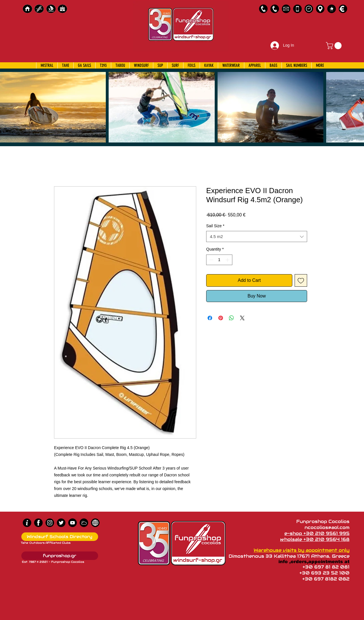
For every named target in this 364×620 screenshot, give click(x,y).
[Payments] (343, 9)
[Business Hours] (309, 9)
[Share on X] (242, 318)
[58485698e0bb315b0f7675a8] (286, 9)
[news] (95, 523)
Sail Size (215, 226)
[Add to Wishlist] (301, 280)
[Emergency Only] (297, 9)
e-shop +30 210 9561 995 (317, 533)
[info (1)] (27, 523)
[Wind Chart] (84, 523)
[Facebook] (38, 523)
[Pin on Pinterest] (221, 318)
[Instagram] (50, 523)
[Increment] (228, 260)
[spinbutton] (219, 260)
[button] (335, 46)
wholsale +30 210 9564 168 (315, 539)
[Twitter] (61, 523)
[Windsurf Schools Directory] (60, 537)
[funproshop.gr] (60, 556)
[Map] (320, 9)
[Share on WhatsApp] (231, 318)
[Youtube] (73, 523)
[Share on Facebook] (210, 318)
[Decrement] (211, 260)
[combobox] (257, 236)
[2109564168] (275, 9)
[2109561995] (263, 9)
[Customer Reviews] (332, 9)
